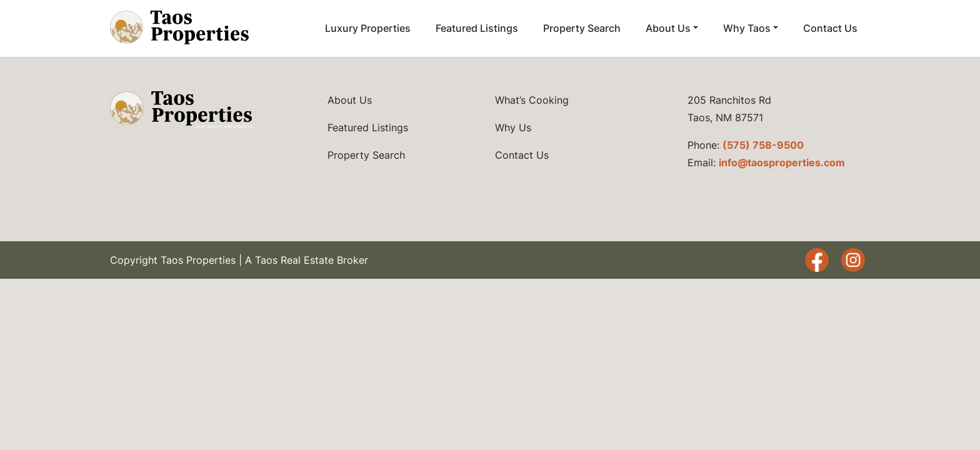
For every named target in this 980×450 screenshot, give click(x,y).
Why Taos (747, 28)
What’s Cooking (532, 100)
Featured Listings (477, 28)
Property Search (582, 28)
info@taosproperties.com (782, 162)
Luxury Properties (368, 28)
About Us (668, 28)
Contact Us (830, 28)
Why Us (513, 127)
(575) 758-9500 (763, 145)
